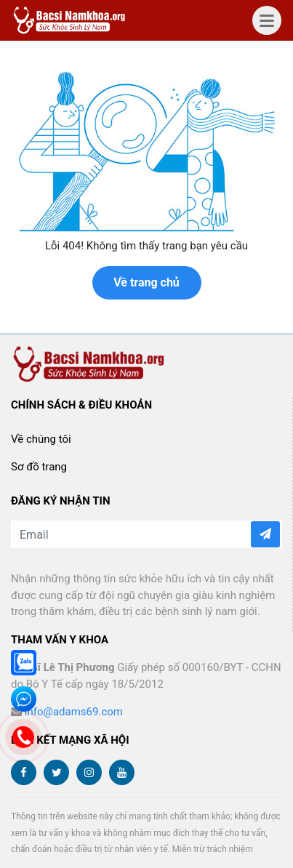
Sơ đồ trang (39, 467)
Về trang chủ (146, 282)
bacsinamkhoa (71, 20)
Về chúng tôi (41, 439)
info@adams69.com (74, 712)
